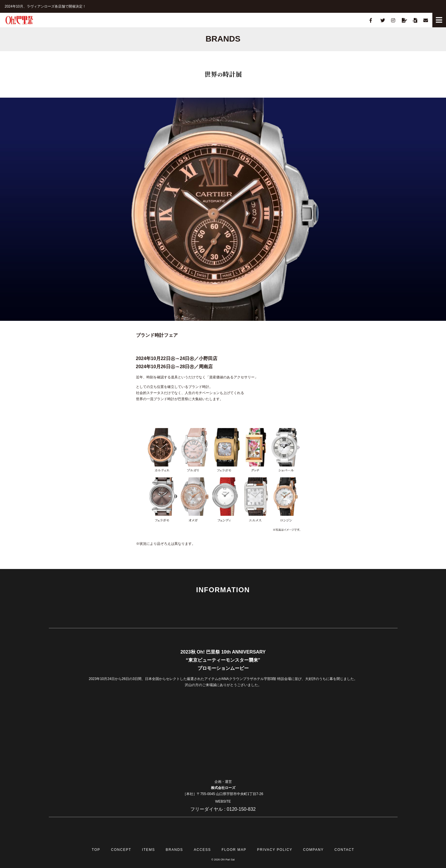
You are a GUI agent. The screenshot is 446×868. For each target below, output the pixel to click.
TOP (96, 850)
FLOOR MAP (234, 850)
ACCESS (202, 850)
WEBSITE (223, 801)
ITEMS (149, 850)
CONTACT (344, 850)
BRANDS (174, 850)
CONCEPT (121, 850)
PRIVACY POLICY (275, 850)
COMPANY (313, 850)
